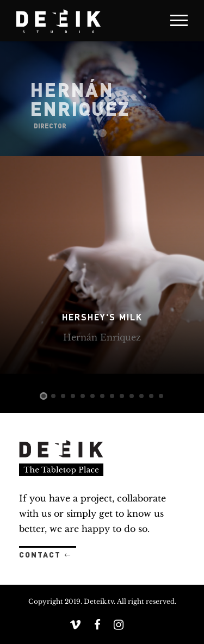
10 (132, 396)
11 (141, 396)
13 (161, 396)
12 (151, 396)
